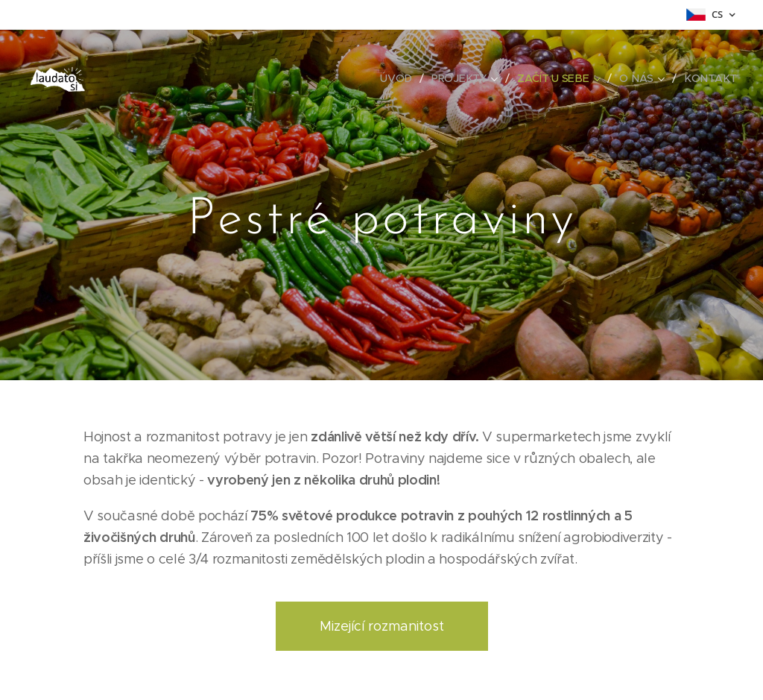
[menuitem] (402, 78)
